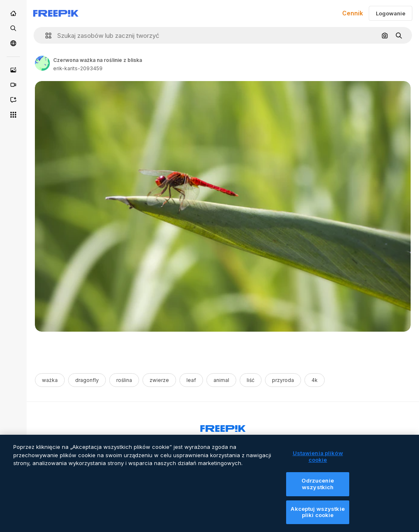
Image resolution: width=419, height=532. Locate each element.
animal (221, 380)
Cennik (353, 13)
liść (251, 380)
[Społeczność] (13, 43)
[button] (45, 36)
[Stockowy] (13, 28)
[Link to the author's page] (42, 63)
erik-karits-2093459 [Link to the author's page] (78, 68)
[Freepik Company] (223, 427)
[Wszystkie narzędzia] (13, 115)
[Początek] (13, 13)
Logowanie (391, 13)
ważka (50, 380)
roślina (124, 380)
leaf (191, 380)
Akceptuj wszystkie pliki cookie (317, 517)
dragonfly (87, 380)
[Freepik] (56, 13)
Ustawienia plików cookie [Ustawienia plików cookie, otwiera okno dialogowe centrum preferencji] (318, 461)
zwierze (159, 380)
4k (315, 380)
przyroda (283, 380)
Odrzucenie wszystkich (317, 489)
